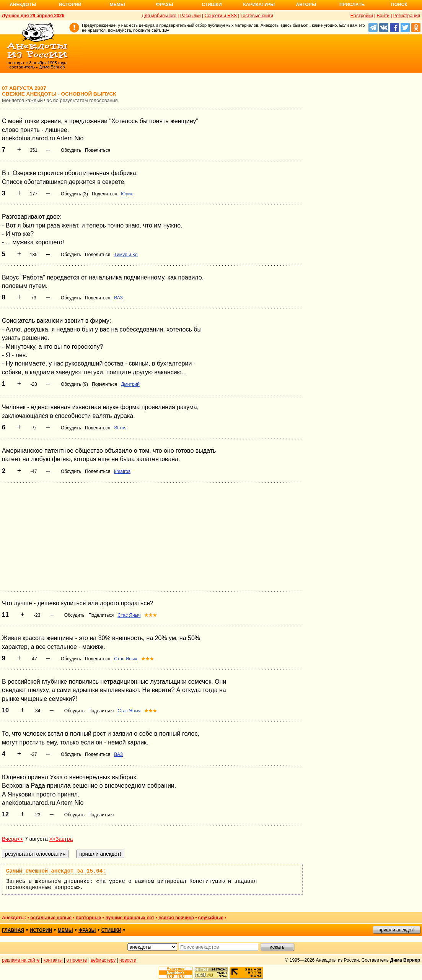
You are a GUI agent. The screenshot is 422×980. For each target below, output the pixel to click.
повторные (88, 918)
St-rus (120, 428)
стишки (111, 930)
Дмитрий (130, 384)
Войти (383, 16)
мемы (65, 930)
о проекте (77, 960)
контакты (53, 960)
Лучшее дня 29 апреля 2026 (33, 16)
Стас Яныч (129, 615)
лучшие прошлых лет (130, 918)
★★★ (151, 615)
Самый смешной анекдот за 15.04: (56, 871)
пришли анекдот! (396, 930)
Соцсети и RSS (221, 16)
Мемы (117, 5)
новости (128, 960)
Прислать (352, 5)
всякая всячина (176, 918)
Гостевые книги (257, 16)
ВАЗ (118, 298)
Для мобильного (159, 16)
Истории (70, 5)
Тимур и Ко (126, 255)
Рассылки (191, 16)
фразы (87, 930)
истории (41, 930)
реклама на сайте (21, 960)
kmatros (122, 471)
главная (13, 930)
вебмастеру (103, 960)
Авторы (306, 5)
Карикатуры (259, 5)
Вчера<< (13, 839)
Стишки (212, 5)
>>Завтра (61, 839)
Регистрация (407, 16)
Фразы (164, 5)
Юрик (127, 194)
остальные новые (51, 918)
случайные (211, 918)
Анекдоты (23, 5)
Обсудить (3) (74, 194)
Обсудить (71, 150)
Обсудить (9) (74, 384)
